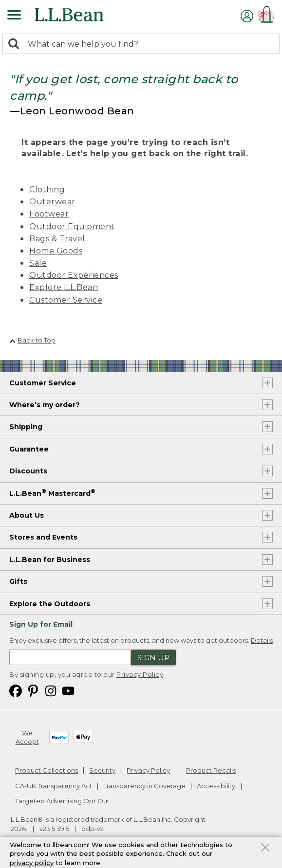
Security (102, 770)
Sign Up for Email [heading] (41, 624)
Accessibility (216, 786)
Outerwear (52, 202)
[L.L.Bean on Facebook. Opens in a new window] (16, 690)
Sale (38, 263)
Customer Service (66, 300)
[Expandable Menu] (14, 16)
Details (262, 640)
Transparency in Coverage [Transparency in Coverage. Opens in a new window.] (144, 786)
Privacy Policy (140, 674)
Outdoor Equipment (72, 226)
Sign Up (153, 658)
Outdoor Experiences (74, 275)
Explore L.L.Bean (64, 287)
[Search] (16, 45)
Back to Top (32, 340)
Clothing (47, 190)
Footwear (49, 214)
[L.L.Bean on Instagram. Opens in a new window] (51, 690)
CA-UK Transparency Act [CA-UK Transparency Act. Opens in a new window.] (54, 786)
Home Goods (56, 251)
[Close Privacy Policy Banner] (265, 850)
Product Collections (47, 770)
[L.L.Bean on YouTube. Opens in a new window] (68, 690)
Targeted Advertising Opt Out (62, 801)
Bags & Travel (57, 239)
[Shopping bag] (267, 16)
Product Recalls (211, 770)
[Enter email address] (70, 657)
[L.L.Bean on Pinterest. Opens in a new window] (33, 690)
